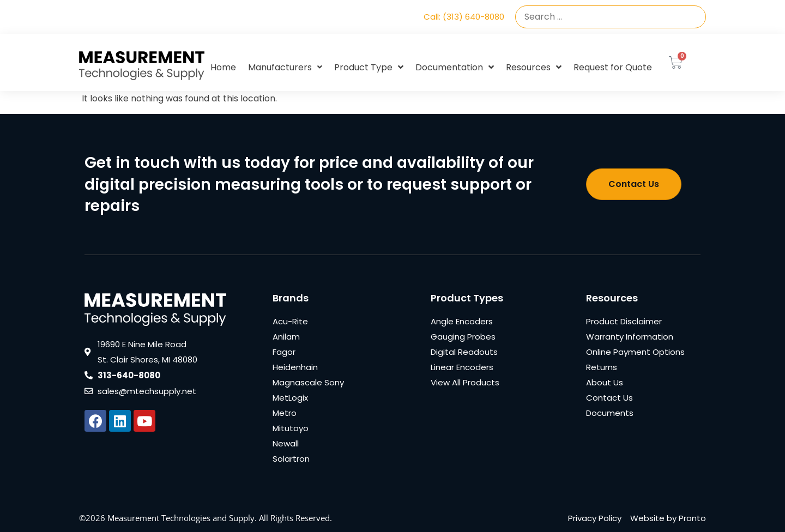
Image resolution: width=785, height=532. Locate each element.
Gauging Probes (463, 337)
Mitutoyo (291, 428)
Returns (602, 367)
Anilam (286, 337)
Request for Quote (613, 67)
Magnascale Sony (308, 382)
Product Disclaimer (624, 321)
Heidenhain (295, 367)
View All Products (465, 382)
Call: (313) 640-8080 (464, 17)
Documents (610, 413)
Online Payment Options (635, 352)
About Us (605, 382)
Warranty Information (630, 337)
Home (223, 67)
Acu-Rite (290, 321)
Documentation (455, 68)
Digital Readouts (464, 352)
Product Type (369, 68)
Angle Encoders (462, 321)
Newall (286, 443)
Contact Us (609, 398)
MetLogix (290, 398)
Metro (285, 413)
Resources (534, 68)
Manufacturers (285, 67)
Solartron (291, 459)
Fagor (284, 352)
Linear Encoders (462, 367)
